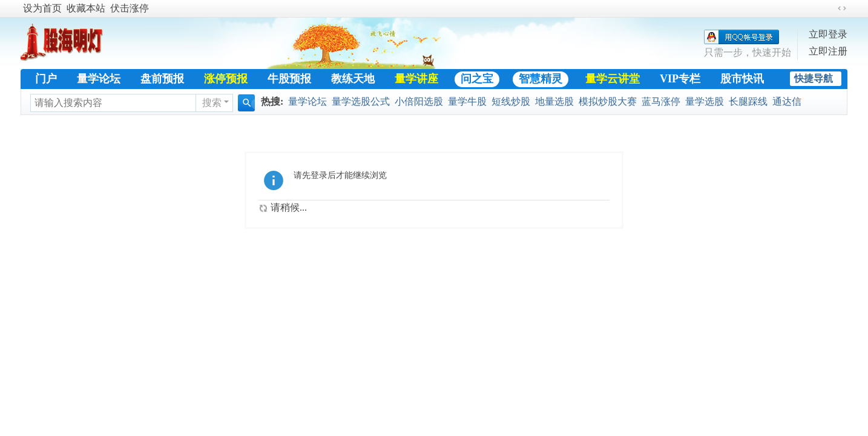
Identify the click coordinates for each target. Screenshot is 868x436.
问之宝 (477, 79)
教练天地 (353, 79)
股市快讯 (742, 79)
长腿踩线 (748, 101)
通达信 (787, 101)
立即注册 (828, 51)
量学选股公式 (361, 101)
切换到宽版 (842, 8)
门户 (46, 79)
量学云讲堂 (613, 79)
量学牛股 (467, 101)
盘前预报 (162, 79)
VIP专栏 (680, 79)
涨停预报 (226, 79)
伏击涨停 (130, 8)
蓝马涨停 (661, 101)
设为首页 (42, 8)
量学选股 (705, 101)
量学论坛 (99, 79)
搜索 (212, 103)
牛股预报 (289, 79)
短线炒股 (511, 101)
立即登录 (828, 34)
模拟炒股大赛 (608, 101)
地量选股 (554, 101)
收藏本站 (86, 8)
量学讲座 (416, 79)
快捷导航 (814, 78)
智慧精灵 (541, 79)
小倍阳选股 (419, 101)
